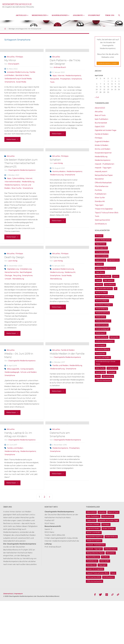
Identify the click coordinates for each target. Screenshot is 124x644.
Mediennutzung (57, 192)
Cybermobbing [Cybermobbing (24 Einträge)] (102, 256)
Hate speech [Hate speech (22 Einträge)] (109, 280)
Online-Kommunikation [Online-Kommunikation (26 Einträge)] (105, 341)
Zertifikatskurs (101, 224)
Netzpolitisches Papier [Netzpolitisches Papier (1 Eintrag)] (95, 596)
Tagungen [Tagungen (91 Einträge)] (102, 608)
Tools (52, 90)
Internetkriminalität (13, 199)
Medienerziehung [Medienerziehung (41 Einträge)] (102, 313)
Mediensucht (70, 298)
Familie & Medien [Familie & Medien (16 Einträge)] (93, 568)
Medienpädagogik (12, 406)
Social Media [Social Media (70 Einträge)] (100, 372)
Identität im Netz (22, 84)
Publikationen (101, 194)
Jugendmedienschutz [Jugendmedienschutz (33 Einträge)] (104, 288)
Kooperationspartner (103, 153)
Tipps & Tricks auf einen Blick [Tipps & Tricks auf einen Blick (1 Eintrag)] (98, 616)
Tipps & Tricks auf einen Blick (107, 213)
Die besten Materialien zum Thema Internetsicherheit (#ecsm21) (21, 180)
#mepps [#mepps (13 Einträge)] (99, 236)
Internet (61, 84)
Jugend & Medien (102, 141)
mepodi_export (101, 171)
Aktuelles (11, 65)
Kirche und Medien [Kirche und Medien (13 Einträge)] (94, 576)
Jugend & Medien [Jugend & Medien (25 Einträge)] (93, 572)
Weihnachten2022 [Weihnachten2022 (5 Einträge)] (94, 620)
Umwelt (8, 304)
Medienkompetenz (73, 84)
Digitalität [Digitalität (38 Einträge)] (99, 264)
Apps (55, 84)
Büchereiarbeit (101, 123)
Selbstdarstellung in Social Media (18, 87)
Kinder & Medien (101, 145)
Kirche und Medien (103, 149)
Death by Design (14, 283)
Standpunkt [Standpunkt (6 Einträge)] (91, 608)
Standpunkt (100, 201)
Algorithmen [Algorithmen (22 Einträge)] (101, 244)
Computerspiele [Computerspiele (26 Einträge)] (102, 252)
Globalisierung (26, 295)
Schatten (55, 177)
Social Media (21, 90)
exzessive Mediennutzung (18, 81)
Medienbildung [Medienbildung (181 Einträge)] (101, 309)
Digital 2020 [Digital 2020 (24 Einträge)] (91, 564)
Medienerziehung (57, 403)
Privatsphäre (65, 87)
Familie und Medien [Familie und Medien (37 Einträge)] (103, 276)
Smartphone (10, 90)
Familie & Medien (68, 385)
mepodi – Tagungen (103, 168)
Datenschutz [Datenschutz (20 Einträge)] (101, 260)
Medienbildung (28, 199)
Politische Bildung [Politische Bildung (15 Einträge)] (102, 349)
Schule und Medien (29, 406)
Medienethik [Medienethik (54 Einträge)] (100, 317)
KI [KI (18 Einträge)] (116, 288)
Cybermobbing (18, 195)
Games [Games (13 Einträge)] (116, 276)
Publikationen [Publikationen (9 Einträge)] (92, 604)
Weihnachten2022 (102, 220)
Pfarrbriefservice (102, 186)
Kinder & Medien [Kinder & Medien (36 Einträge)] (109, 572)
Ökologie (8, 301)
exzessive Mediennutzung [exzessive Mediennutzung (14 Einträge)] (105, 268)
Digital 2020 (100, 127)
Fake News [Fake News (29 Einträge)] (100, 272)
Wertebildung (18, 304)
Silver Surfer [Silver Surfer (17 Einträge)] (100, 368)
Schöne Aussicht (60, 283)
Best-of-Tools (100, 115)
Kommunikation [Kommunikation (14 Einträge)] (102, 301)
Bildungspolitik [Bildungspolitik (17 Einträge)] (101, 248)
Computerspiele (27, 403)
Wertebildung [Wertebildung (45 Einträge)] (108, 376)
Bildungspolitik (13, 403)
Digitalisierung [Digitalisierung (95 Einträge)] (113, 260)
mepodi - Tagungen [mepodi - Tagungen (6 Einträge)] (94, 592)
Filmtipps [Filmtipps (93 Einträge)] (106, 568)
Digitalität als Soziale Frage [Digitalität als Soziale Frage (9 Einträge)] (108, 564)
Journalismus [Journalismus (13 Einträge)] (110, 284)
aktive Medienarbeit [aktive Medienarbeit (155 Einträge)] (103, 240)
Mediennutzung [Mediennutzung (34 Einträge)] (102, 325)
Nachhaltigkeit (26, 298)
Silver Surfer (17, 205)
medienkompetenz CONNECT (108, 63)
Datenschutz (8, 637)
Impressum (18, 637)
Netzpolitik (55, 87)
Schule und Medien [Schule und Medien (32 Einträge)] (103, 357)
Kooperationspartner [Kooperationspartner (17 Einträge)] (95, 580)
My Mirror (10, 69)
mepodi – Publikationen (104, 164)
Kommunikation (59, 189)
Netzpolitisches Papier (104, 175)
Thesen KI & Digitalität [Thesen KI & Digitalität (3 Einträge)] (95, 612)
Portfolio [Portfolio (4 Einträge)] (105, 600)
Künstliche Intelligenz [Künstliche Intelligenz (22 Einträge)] (104, 305)
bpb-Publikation (101, 119)
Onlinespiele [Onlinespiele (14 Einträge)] (100, 345)
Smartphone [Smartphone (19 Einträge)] (112, 368)
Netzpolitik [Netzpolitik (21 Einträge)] (114, 337)
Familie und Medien (61, 400)
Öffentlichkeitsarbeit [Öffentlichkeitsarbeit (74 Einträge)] (103, 380)
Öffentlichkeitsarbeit (103, 183)
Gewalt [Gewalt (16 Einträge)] (98, 280)
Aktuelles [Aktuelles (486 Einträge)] (102, 555)
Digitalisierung (13, 295)
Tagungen (99, 205)
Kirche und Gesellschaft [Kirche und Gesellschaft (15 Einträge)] (104, 297)
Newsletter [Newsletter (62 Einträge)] (111, 596)
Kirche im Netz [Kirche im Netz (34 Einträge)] (101, 293)
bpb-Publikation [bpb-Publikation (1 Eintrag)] (93, 559)
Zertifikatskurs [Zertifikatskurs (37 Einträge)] (108, 620)
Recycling (17, 301)
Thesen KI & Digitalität (104, 209)
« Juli (97, 97)
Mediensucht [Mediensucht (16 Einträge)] (101, 333)
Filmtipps (19, 65)
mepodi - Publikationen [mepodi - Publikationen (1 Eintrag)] (96, 588)
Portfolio (98, 190)
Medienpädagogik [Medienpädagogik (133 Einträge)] (103, 329)
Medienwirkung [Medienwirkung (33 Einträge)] (102, 337)
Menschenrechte (12, 298)
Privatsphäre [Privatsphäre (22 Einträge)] (101, 353)
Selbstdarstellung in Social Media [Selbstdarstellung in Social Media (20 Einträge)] (105, 363)
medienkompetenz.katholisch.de (17, 4)
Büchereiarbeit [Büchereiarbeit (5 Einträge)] (108, 559)
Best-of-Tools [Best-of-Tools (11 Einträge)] (113, 555)
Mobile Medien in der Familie (67, 388)
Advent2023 (100, 108)
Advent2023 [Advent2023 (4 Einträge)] (91, 555)
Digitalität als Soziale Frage (106, 130)
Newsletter (99, 179)
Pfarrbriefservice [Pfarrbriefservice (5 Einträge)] (93, 600)
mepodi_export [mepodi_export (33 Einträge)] (111, 592)
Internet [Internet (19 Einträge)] (99, 284)
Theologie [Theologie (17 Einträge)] (112, 372)
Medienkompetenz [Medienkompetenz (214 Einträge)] (103, 321)
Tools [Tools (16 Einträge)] (98, 376)
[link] (119, 15)
